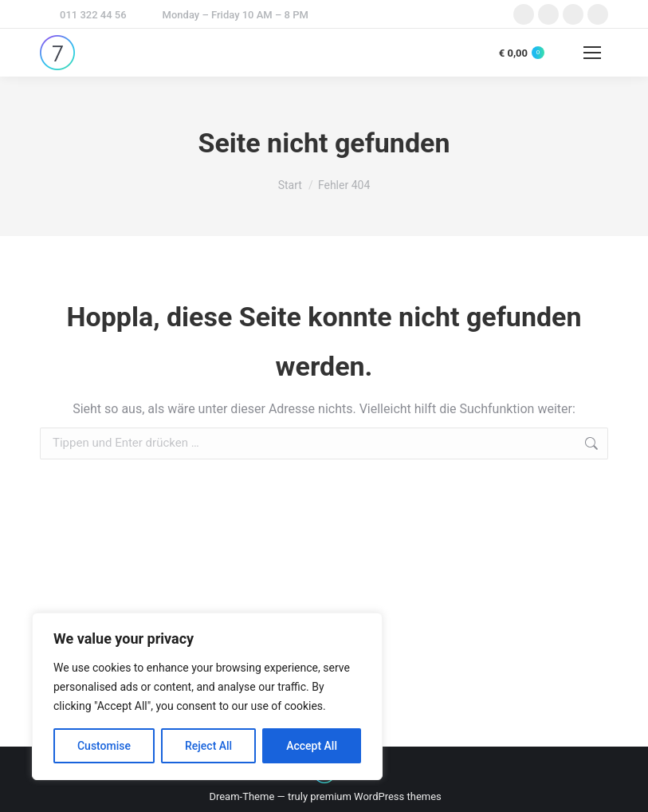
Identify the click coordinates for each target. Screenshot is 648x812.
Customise (104, 746)
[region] (207, 696)
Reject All (208, 746)
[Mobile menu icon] (592, 53)
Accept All (312, 746)
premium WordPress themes (376, 796)
